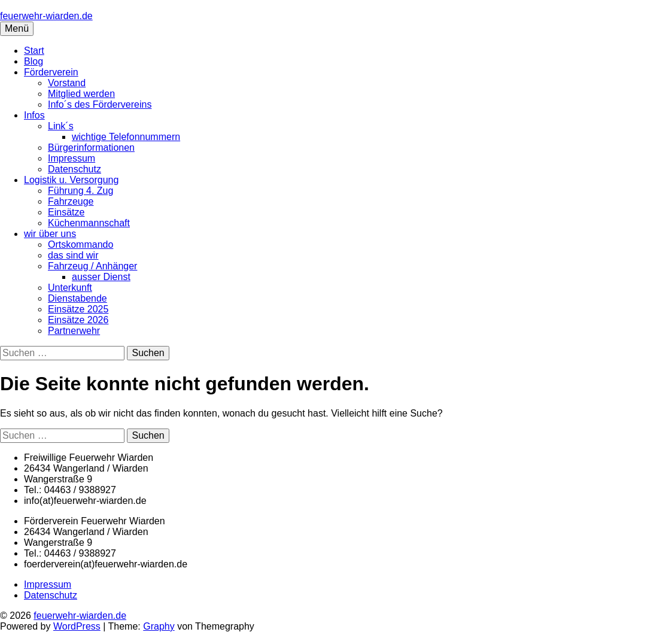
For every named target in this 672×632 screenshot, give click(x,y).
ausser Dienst (101, 277)
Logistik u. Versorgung (71, 180)
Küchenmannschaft (89, 223)
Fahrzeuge (71, 201)
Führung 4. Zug (80, 191)
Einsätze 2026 (78, 320)
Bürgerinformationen (91, 148)
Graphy (159, 626)
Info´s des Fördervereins (100, 104)
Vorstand (67, 83)
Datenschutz (75, 169)
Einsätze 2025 (78, 309)
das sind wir (73, 255)
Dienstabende (77, 298)
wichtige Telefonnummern (126, 137)
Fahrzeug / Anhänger (92, 266)
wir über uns (50, 234)
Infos (34, 115)
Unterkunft (70, 288)
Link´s (61, 126)
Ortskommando (80, 244)
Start (34, 51)
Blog (34, 61)
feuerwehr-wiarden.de (46, 16)
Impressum (72, 158)
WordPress (77, 626)
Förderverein (51, 72)
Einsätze (66, 212)
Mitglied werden (81, 94)
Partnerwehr (74, 331)
